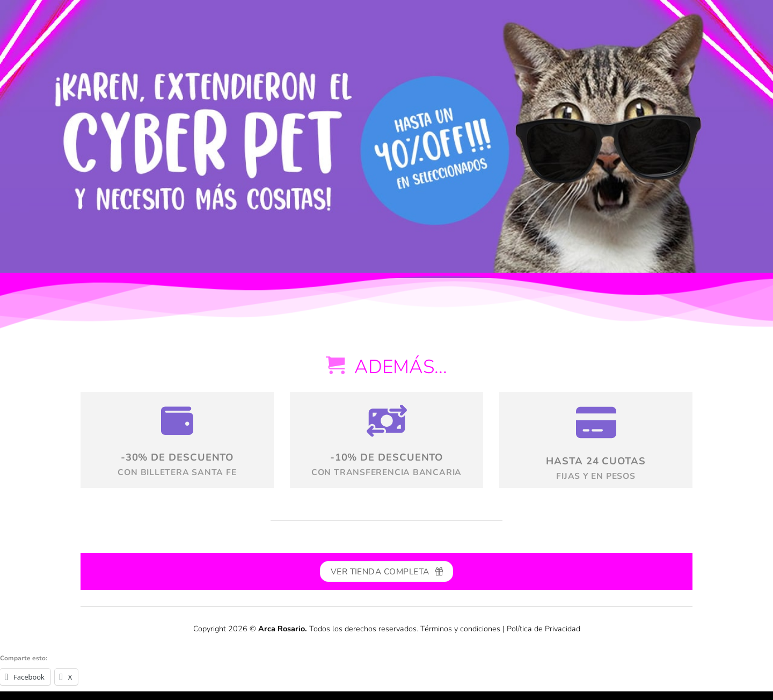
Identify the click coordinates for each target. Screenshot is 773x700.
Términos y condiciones (460, 629)
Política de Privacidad (544, 629)
